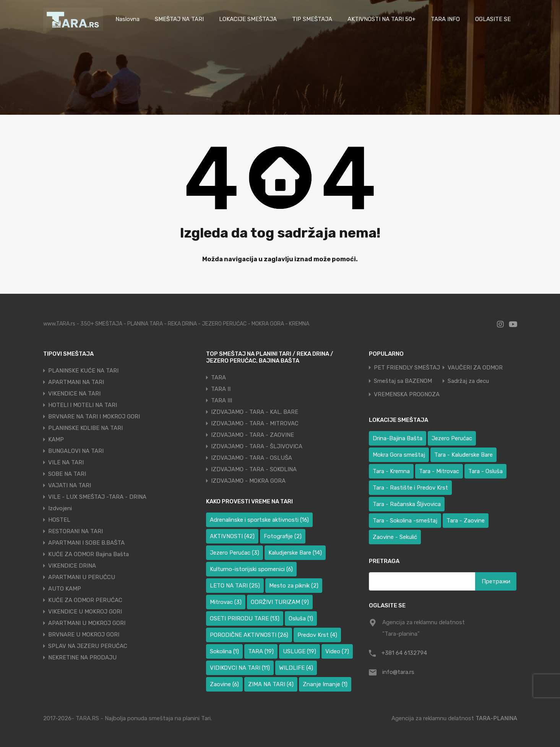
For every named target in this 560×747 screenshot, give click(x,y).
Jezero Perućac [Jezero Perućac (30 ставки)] (452, 438)
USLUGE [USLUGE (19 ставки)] (299, 651)
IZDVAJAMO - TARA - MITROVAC (255, 423)
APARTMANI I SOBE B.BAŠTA (86, 543)
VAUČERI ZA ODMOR (475, 368)
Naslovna (127, 19)
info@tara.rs (398, 672)
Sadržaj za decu (468, 381)
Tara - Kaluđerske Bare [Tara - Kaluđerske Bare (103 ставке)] (463, 455)
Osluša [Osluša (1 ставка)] (301, 618)
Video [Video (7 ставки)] (337, 651)
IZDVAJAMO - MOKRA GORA (248, 481)
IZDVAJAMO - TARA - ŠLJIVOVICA (257, 446)
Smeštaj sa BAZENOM (403, 381)
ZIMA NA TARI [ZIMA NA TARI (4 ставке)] (271, 684)
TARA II (221, 389)
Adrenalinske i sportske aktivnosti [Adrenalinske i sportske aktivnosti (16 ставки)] (259, 520)
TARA (218, 378)
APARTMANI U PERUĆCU (82, 577)
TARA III (222, 400)
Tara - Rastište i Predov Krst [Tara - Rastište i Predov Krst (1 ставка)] (410, 488)
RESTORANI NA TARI (75, 531)
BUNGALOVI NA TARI (76, 451)
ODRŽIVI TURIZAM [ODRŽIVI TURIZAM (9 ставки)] (280, 602)
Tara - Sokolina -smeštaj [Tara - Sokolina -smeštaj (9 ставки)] (405, 521)
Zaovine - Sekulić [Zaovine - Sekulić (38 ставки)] (395, 537)
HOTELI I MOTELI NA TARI (83, 405)
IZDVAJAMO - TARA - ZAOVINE (252, 435)
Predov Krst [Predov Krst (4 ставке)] (317, 635)
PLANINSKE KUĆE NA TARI (83, 371)
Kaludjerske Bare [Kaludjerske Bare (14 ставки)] (295, 553)
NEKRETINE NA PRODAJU (82, 657)
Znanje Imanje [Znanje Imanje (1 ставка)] (325, 684)
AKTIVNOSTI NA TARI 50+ (381, 19)
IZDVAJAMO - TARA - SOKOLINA (254, 469)
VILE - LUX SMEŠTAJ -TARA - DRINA (97, 497)
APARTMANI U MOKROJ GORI (87, 623)
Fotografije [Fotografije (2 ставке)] (283, 536)
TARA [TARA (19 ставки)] (261, 651)
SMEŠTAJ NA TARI (179, 19)
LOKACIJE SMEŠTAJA (248, 19)
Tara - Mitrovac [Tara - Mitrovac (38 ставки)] (439, 471)
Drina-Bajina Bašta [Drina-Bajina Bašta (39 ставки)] (398, 438)
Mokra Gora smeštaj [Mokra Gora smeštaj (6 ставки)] (399, 455)
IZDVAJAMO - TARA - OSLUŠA (252, 458)
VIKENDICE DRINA (72, 566)
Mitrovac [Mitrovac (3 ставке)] (226, 602)
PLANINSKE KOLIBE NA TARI (85, 428)
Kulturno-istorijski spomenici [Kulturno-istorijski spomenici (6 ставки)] (251, 569)
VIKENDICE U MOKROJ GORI (85, 612)
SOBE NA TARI (67, 474)
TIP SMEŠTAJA (312, 19)
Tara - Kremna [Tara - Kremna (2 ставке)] (391, 471)
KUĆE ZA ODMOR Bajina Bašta (88, 554)
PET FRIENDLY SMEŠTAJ (407, 368)
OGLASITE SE (493, 19)
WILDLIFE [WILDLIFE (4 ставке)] (296, 668)
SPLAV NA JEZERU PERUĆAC (88, 646)
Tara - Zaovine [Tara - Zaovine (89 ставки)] (466, 521)
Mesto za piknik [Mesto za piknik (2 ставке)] (294, 586)
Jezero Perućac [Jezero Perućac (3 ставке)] (235, 553)
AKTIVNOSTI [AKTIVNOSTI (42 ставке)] (232, 536)
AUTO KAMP (65, 589)
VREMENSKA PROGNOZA (407, 395)
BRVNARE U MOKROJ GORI (84, 635)
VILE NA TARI (66, 462)
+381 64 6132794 (404, 653)
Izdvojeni (60, 508)
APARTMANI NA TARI (76, 382)
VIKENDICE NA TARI (74, 394)
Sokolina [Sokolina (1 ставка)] (224, 651)
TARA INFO (445, 19)
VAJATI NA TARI (70, 485)
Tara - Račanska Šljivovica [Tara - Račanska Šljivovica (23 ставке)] (407, 504)
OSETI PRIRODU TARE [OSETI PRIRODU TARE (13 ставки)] (245, 618)
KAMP (56, 439)
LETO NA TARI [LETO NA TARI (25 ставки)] (235, 586)
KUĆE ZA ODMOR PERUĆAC (85, 600)
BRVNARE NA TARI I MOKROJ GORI (94, 417)
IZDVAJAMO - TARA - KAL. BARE (255, 412)
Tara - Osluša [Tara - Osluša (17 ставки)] (485, 471)
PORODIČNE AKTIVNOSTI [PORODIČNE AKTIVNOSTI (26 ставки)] (249, 635)
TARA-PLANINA (496, 718)
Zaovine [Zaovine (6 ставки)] (224, 684)
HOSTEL (59, 520)
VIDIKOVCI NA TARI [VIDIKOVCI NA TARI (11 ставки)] (240, 668)
